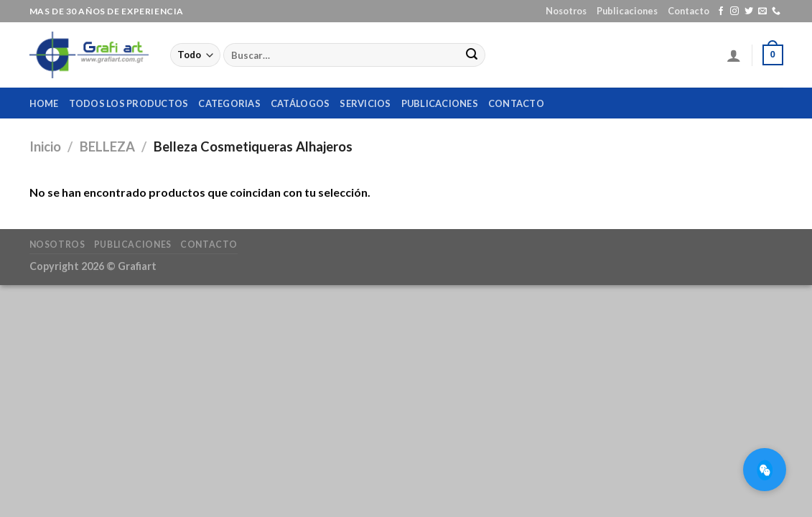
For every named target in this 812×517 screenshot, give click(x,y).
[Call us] (776, 11)
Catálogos (300, 103)
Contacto (689, 11)
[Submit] (472, 55)
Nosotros (566, 11)
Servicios (365, 103)
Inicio (45, 146)
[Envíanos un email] (762, 11)
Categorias (229, 103)
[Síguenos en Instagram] (734, 11)
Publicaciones (627, 11)
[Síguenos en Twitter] (749, 11)
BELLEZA (107, 146)
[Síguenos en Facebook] (721, 11)
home (44, 103)
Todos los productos (129, 103)
